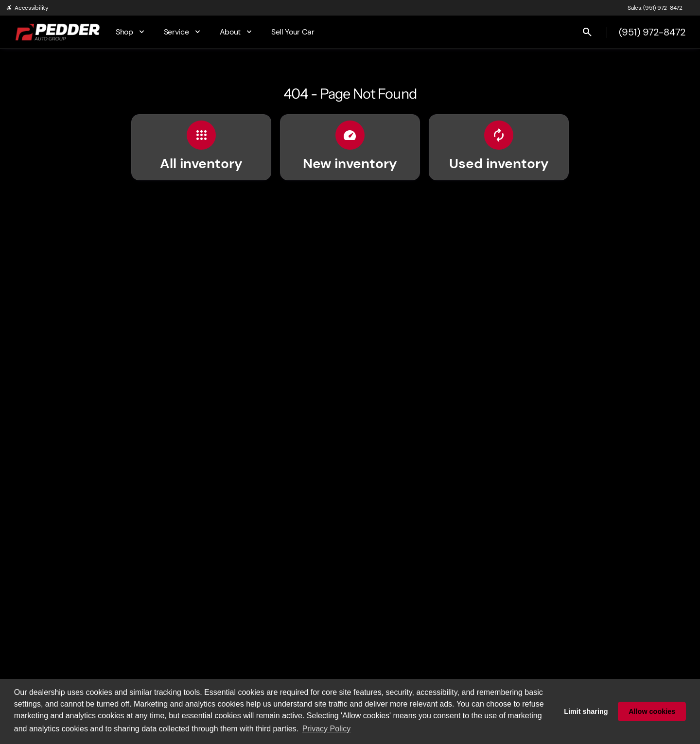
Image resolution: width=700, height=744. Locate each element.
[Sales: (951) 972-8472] (655, 8)
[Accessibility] (27, 8)
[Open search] (587, 32)
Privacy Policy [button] (327, 729)
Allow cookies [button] (652, 711)
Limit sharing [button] (586, 711)
